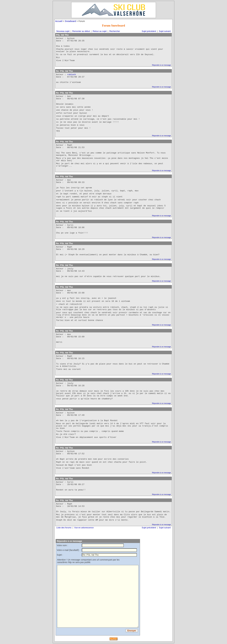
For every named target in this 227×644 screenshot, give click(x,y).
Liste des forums (64, 528)
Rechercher (115, 31)
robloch (71, 75)
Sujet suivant (165, 31)
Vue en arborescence (84, 528)
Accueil (59, 21)
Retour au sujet (100, 31)
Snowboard (70, 21)
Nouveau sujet (63, 31)
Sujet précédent (149, 31)
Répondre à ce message (161, 65)
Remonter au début (81, 31)
